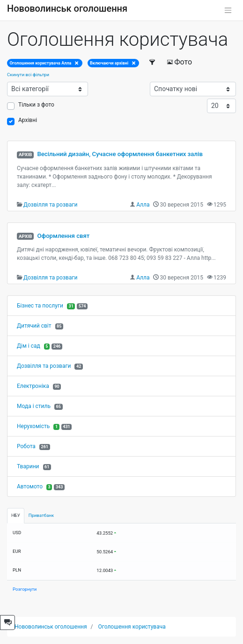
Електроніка (33, 386)
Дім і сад (29, 346)
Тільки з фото (36, 105)
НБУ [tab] (16, 515)
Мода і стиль (34, 406)
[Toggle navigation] (228, 10)
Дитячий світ (34, 326)
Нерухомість (33, 426)
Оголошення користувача (132, 627)
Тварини (28, 466)
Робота (26, 446)
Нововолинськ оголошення (67, 8)
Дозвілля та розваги (50, 205)
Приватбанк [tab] (41, 515)
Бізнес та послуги (40, 306)
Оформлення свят (63, 236)
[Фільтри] (152, 62)
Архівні (28, 120)
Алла (143, 205)
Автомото (30, 487)
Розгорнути (25, 589)
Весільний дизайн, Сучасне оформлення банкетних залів (120, 154)
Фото (179, 62)
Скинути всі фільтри (28, 75)
